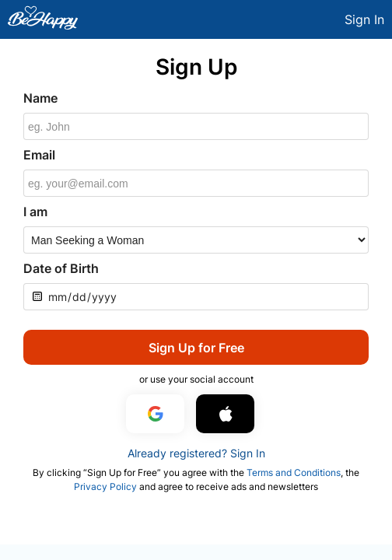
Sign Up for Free (196, 348)
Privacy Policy (105, 486)
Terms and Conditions (294, 472)
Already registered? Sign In (196, 453)
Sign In (364, 19)
